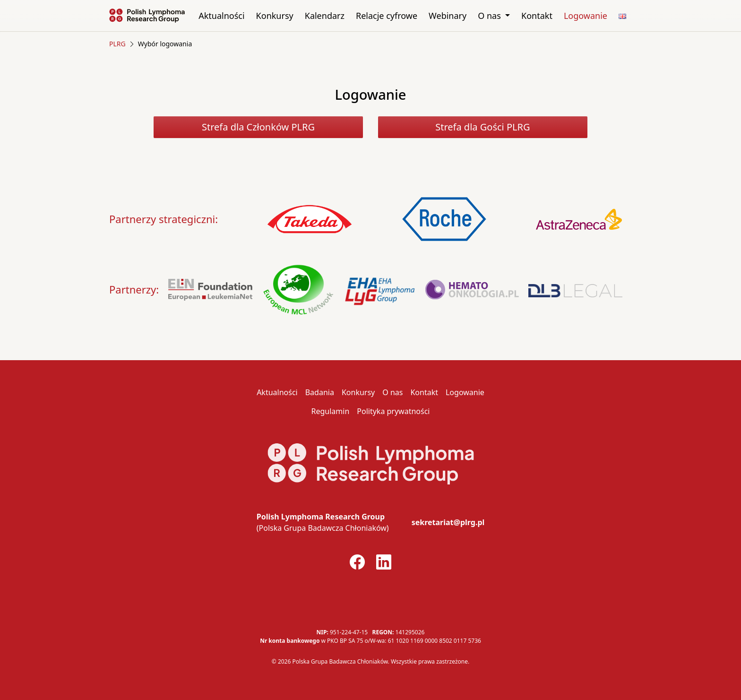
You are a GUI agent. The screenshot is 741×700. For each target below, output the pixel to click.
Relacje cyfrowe (387, 16)
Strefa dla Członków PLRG (258, 127)
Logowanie (586, 16)
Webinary (448, 16)
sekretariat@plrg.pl (448, 522)
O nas (490, 16)
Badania (320, 392)
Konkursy (275, 16)
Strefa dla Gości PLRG (483, 127)
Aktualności (221, 16)
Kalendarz (325, 16)
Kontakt (537, 16)
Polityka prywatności (393, 411)
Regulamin (330, 411)
